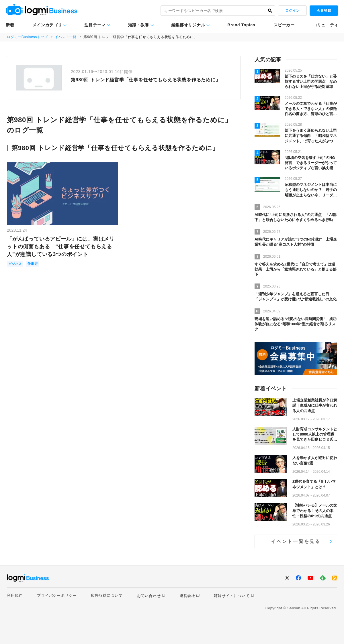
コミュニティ (326, 25)
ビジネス (16, 264)
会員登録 (324, 11)
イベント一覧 (66, 37)
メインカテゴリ (47, 25)
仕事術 (36, 264)
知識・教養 (138, 25)
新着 (10, 25)
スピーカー (284, 25)
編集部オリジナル (188, 25)
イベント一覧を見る (296, 541)
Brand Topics (241, 25)
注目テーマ (95, 25)
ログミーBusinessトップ (28, 37)
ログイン (292, 11)
